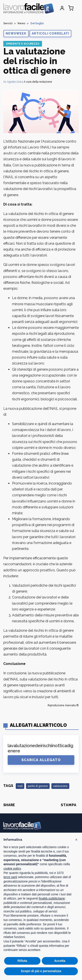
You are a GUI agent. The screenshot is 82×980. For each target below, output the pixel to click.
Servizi (8, 23)
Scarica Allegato (41, 760)
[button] (16, 34)
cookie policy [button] (12, 868)
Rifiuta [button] (22, 961)
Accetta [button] (60, 961)
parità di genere (38, 786)
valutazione (60, 786)
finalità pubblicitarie (52, 898)
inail (20, 786)
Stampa (69, 805)
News (21, 23)
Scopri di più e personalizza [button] (41, 971)
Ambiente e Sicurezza (23, 44)
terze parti (10, 877)
